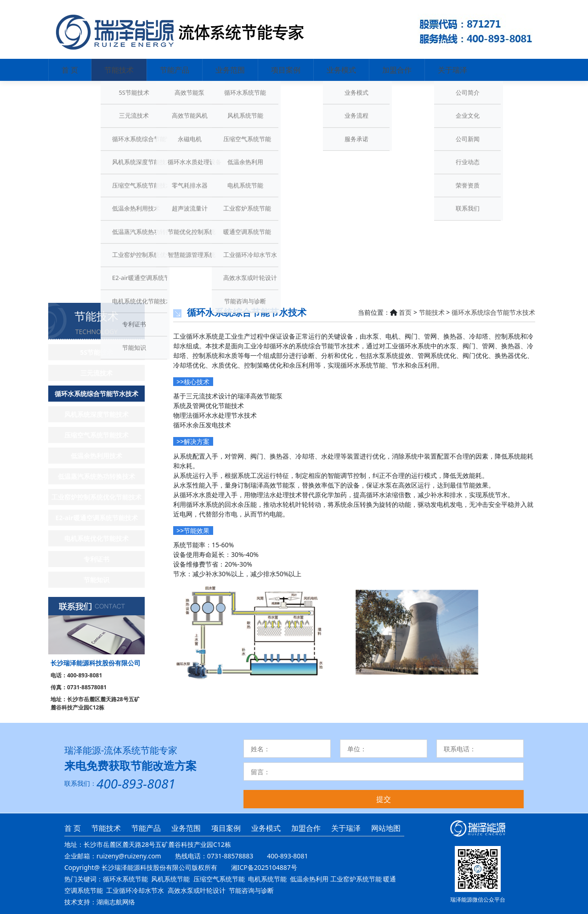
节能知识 (96, 580)
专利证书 (96, 559)
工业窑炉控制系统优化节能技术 (96, 497)
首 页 (70, 70)
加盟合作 (397, 70)
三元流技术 (96, 373)
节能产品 (175, 70)
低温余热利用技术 (96, 456)
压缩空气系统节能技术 (96, 435)
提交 (384, 799)
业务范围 (230, 70)
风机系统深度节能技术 (96, 414)
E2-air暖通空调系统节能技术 (96, 518)
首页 (405, 312)
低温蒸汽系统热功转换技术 (96, 476)
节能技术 (119, 70)
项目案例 (286, 70)
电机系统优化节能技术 (96, 538)
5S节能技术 (96, 352)
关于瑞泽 (452, 70)
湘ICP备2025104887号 (264, 867)
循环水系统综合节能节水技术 (96, 394)
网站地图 (386, 828)
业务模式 (341, 70)
